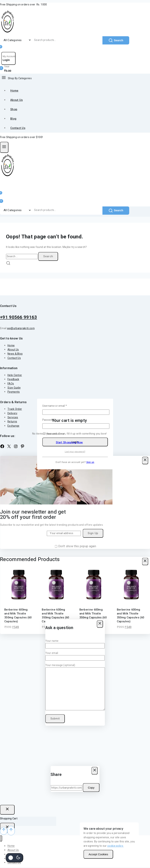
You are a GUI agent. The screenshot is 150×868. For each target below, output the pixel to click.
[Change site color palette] (14, 858)
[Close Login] (7, 810)
